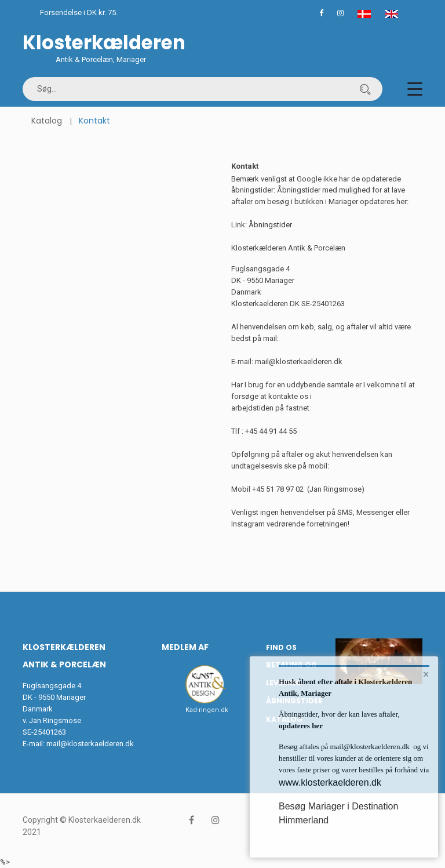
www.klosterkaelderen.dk (330, 782)
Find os (281, 647)
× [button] (426, 674)
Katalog (47, 121)
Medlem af (185, 647)
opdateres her (301, 726)
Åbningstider (270, 225)
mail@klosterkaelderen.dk (90, 744)
